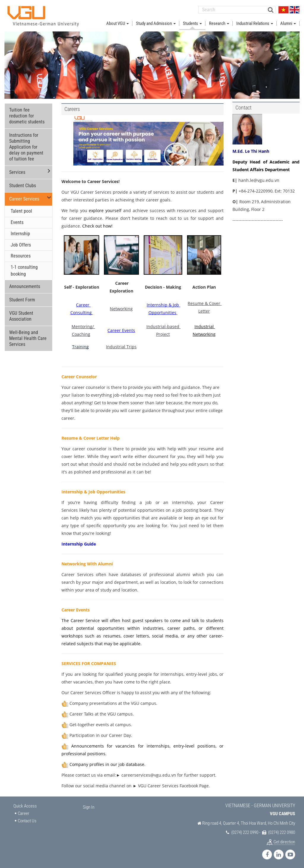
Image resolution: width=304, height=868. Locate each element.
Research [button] (219, 23)
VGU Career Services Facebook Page (173, 785)
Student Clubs (23, 185)
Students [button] (192, 23)
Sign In (89, 807)
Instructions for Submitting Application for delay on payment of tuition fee (26, 147)
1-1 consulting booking (24, 270)
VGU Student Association (21, 316)
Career (24, 813)
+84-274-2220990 (256, 191)
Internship (20, 233)
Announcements (25, 286)
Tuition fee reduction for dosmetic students (27, 116)
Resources (21, 256)
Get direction (284, 841)
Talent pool (21, 211)
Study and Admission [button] (156, 23)
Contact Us (27, 821)
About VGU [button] (118, 23)
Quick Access (25, 806)
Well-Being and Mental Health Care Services (28, 338)
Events (17, 222)
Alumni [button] (288, 23)
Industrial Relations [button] (255, 23)
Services (17, 172)
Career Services (24, 199)
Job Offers (21, 245)
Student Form (22, 299)
